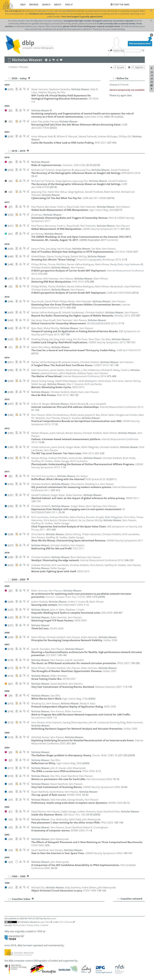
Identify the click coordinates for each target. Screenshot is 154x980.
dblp (23, 4)
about (58, 4)
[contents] (112, 240)
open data (45, 922)
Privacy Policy (33, 925)
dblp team (52, 918)
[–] (115, 78)
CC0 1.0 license (66, 922)
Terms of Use (19, 925)
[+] (119, 899)
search (46, 4)
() (94, 117)
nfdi (68, 4)
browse (34, 4)
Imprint (45, 925)
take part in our (54, 11)
